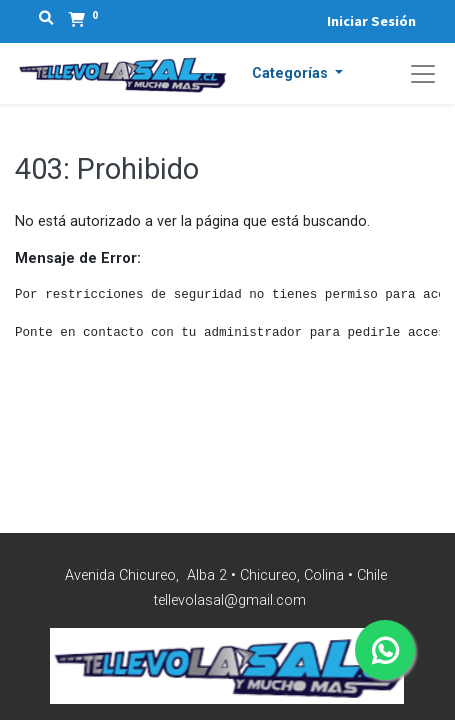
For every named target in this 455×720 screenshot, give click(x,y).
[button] (298, 74)
